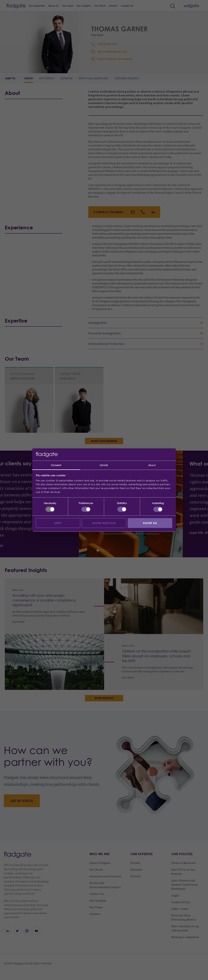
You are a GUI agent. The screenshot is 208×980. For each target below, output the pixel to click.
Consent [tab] (56, 465)
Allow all (150, 523)
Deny (58, 523)
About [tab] (152, 465)
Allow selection (104, 523)
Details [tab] (104, 465)
